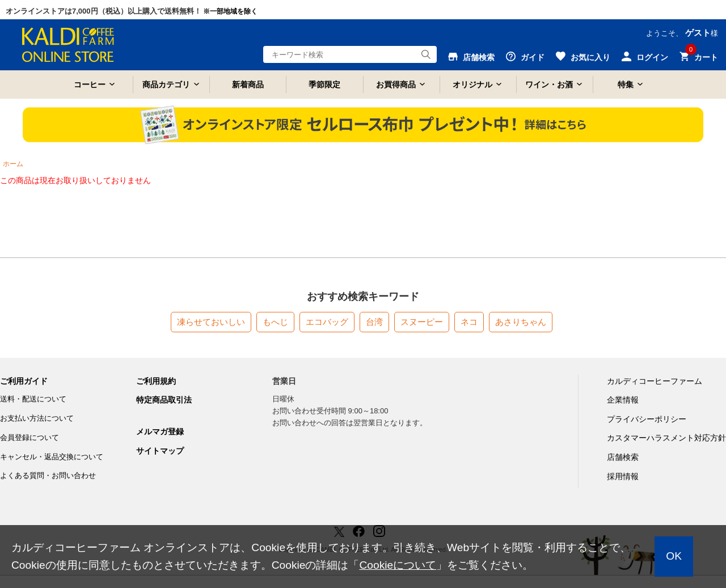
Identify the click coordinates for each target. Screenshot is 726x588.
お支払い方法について (37, 418)
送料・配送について (33, 399)
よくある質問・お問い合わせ (48, 475)
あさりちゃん (521, 322)
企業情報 (623, 400)
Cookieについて (398, 565)
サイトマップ (160, 451)
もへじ (275, 322)
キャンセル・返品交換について (52, 457)
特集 (626, 84)
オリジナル (472, 84)
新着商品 (248, 84)
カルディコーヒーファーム (655, 381)
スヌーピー (422, 322)
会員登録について (29, 437)
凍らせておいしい (211, 322)
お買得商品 (396, 84)
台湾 (374, 322)
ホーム (13, 164)
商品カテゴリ (166, 84)
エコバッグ (327, 322)
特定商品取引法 (164, 400)
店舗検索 (623, 457)
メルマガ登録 (160, 432)
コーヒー (90, 84)
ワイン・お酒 (549, 84)
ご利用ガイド (24, 381)
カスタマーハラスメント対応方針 (666, 438)
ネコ (469, 322)
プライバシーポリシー (647, 419)
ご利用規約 (156, 381)
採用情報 (623, 476)
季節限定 (324, 84)
